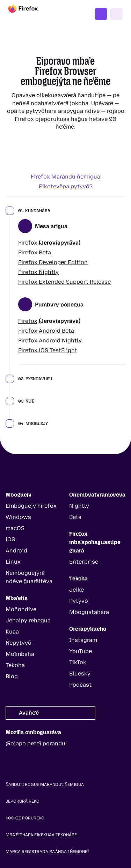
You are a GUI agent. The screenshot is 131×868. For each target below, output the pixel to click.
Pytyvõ (79, 601)
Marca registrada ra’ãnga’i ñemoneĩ (47, 852)
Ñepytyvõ (19, 643)
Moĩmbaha (20, 654)
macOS (15, 528)
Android (16, 551)
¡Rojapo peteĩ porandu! (36, 743)
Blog (12, 676)
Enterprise (84, 562)
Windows (18, 517)
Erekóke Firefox (101, 14)
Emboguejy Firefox (31, 506)
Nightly (79, 506)
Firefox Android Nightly (50, 341)
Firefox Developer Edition (53, 262)
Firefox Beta (35, 252)
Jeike (77, 590)
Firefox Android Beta (46, 331)
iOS (10, 539)
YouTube (81, 651)
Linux (13, 562)
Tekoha (15, 665)
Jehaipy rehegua (28, 620)
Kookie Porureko (25, 818)
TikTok (78, 662)
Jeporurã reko (23, 801)
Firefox (28, 243)
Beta (75, 517)
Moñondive (21, 609)
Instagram (83, 640)
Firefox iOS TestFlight (48, 350)
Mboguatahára (89, 612)
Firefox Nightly (38, 272)
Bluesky (80, 674)
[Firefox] (29, 14)
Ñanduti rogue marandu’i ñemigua (45, 784)
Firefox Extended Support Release (64, 282)
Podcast (80, 685)
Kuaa (12, 632)
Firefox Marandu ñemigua (65, 177)
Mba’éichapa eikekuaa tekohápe (41, 835)
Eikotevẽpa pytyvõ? (66, 186)
